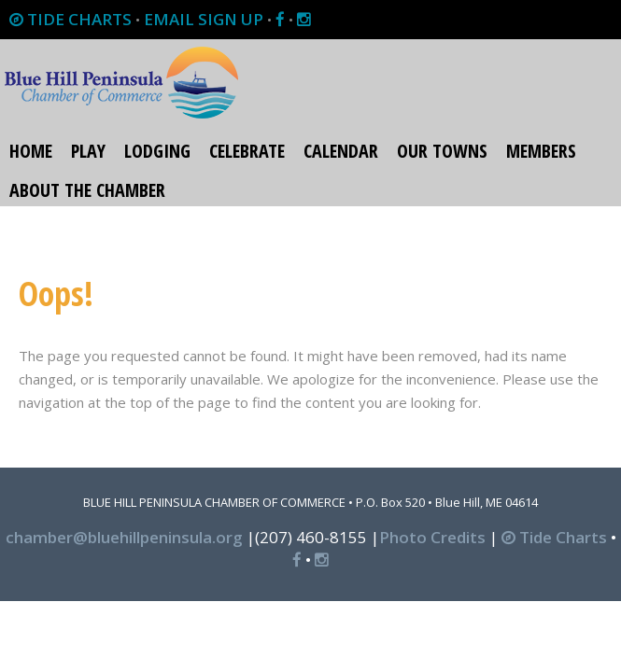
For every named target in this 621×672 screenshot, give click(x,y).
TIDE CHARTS (71, 19)
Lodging (157, 151)
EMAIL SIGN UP (204, 19)
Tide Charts (554, 537)
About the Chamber (87, 190)
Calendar (341, 151)
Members (541, 151)
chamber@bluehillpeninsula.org (124, 537)
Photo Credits (432, 537)
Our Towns (442, 151)
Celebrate (247, 151)
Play (88, 151)
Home (31, 151)
